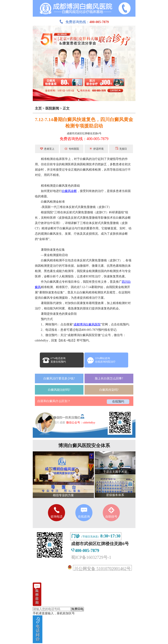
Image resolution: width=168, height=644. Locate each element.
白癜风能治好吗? (59, 390)
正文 (66, 108)
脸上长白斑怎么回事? (109, 378)
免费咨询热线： (84, 22)
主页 (38, 108)
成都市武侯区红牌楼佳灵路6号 (84, 133)
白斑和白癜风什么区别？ (54, 401)
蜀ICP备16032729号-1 (91, 557)
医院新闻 (52, 108)
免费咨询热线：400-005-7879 (84, 139)
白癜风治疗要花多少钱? (59, 378)
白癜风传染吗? (109, 390)
